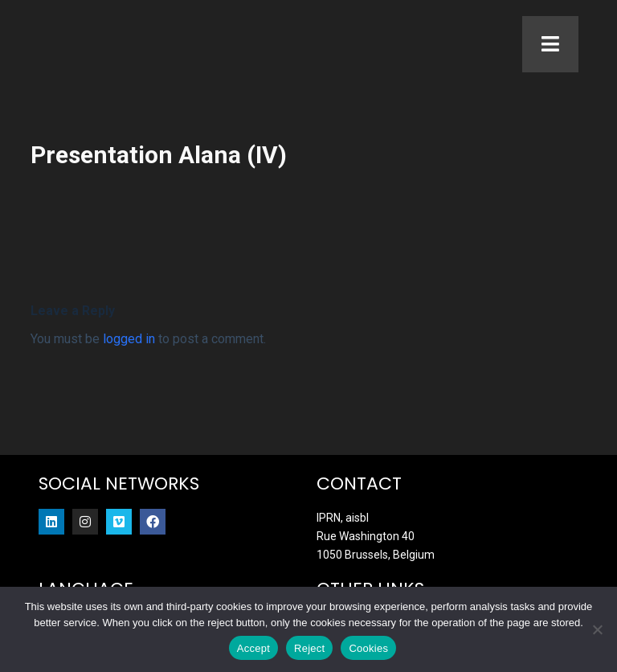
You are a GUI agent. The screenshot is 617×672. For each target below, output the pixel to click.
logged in (129, 344)
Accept (253, 648)
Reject (309, 648)
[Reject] (597, 629)
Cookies (368, 648)
